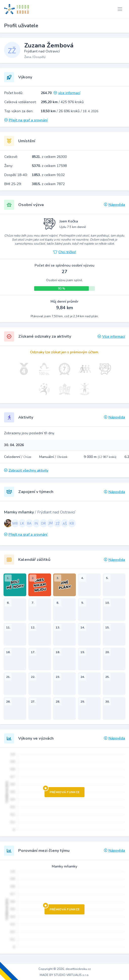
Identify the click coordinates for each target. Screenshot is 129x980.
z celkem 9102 (48, 175)
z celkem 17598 (49, 166)
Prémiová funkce (62, 791)
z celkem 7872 (48, 184)
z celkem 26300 (49, 157)
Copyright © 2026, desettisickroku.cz (65, 969)
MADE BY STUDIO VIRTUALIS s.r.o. (64, 975)
